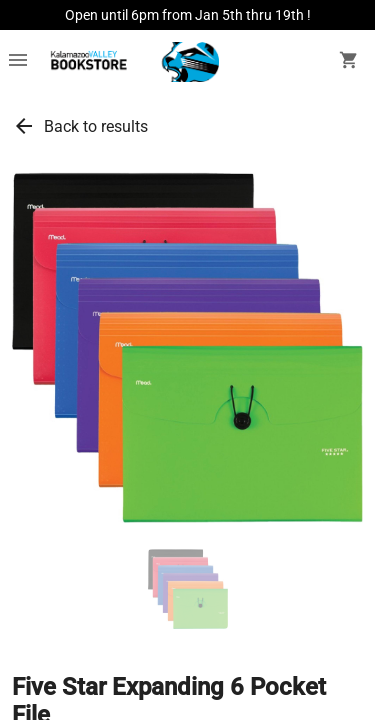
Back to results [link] (96, 126)
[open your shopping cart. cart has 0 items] (349, 62)
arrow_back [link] (24, 126)
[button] (188, 589)
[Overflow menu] (18, 62)
